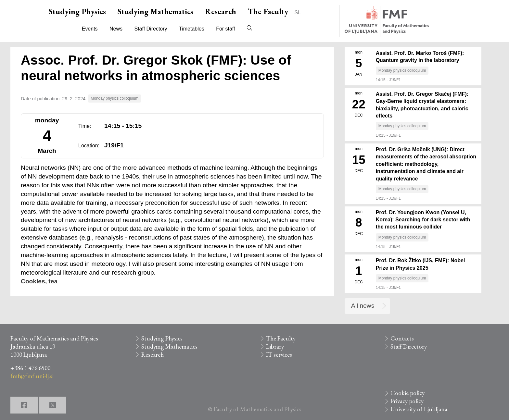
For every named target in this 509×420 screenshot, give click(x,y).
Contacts (402, 338)
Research (221, 12)
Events (90, 29)
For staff (225, 29)
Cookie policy (407, 393)
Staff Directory (151, 29)
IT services (279, 355)
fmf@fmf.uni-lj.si (32, 376)
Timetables (192, 29)
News (116, 29)
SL (298, 12)
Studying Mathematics (155, 12)
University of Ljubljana (419, 409)
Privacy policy (407, 401)
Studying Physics (77, 12)
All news (363, 306)
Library (275, 346)
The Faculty (268, 12)
